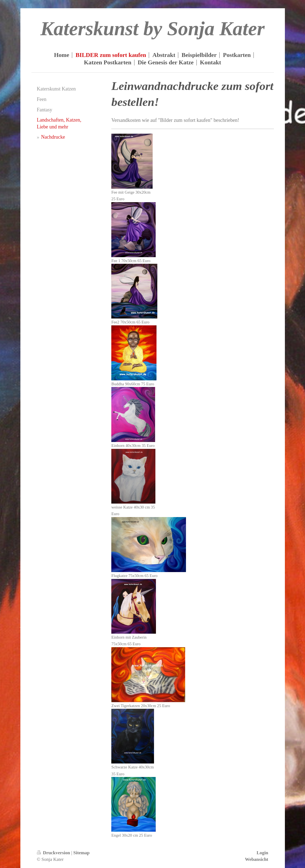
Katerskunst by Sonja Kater (152, 29)
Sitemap (81, 853)
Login (262, 853)
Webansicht (257, 859)
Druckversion (54, 853)
